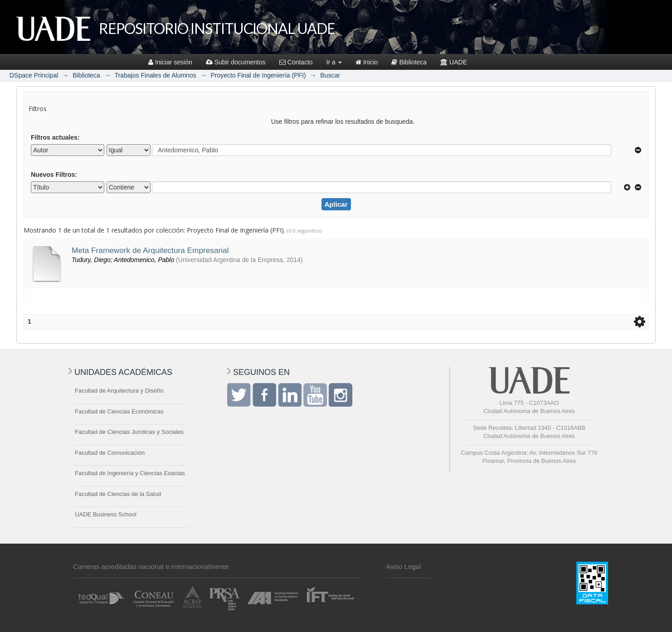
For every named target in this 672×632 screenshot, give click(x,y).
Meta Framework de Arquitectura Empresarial (150, 250)
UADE (454, 62)
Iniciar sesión (170, 62)
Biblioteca (409, 62)
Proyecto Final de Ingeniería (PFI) (258, 75)
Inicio (367, 62)
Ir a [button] (334, 62)
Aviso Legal (403, 566)
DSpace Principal (34, 75)
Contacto (296, 62)
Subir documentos (236, 62)
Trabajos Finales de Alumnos (156, 75)
